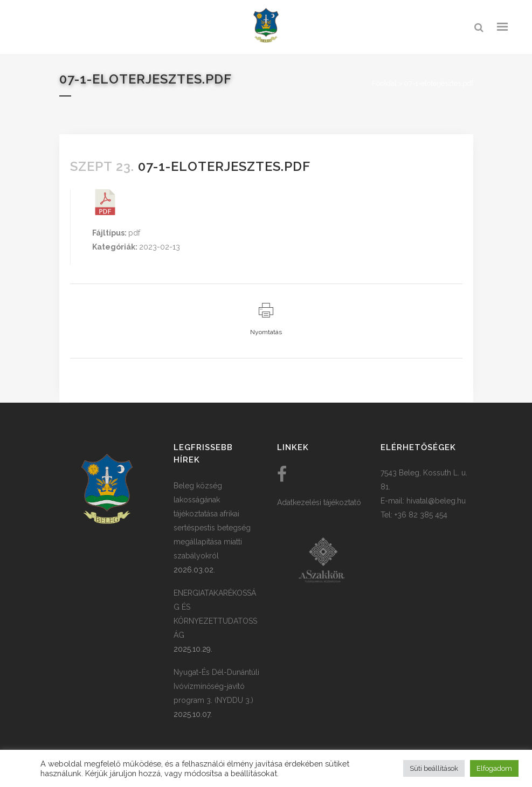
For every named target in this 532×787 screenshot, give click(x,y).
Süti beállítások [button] (434, 768)
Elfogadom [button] (494, 768)
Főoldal (384, 83)
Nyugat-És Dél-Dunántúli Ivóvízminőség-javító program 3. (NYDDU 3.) (216, 686)
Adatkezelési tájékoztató (319, 502)
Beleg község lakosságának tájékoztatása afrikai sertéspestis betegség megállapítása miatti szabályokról (212, 521)
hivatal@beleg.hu (436, 501)
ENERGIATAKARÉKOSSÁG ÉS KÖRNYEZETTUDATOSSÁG (215, 614)
